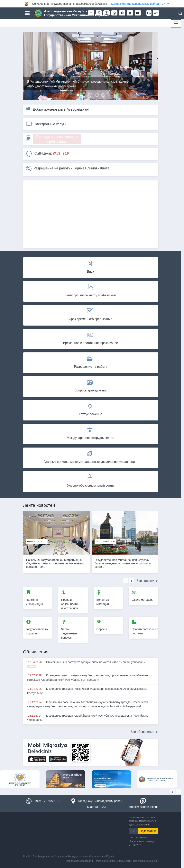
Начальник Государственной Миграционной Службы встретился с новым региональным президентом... (55, 563)
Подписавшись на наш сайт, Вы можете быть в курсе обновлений (142, 821)
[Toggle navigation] (176, 23)
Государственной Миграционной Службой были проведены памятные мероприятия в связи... (123, 563)
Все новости (147, 581)
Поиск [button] (180, 13)
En (149, 13)
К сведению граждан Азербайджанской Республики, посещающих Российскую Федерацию (88, 718)
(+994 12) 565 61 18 (47, 801)
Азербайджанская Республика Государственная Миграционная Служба (75, 13)
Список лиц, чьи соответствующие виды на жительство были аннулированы (86, 664)
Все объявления (144, 732)
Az (156, 13)
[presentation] (126, 581)
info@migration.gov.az (144, 807)
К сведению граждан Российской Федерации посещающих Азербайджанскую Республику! (87, 691)
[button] (92, 4)
